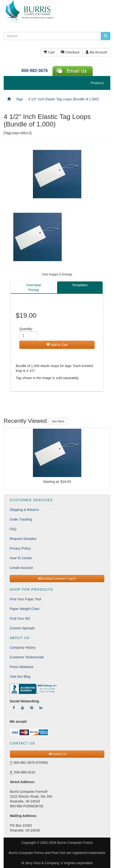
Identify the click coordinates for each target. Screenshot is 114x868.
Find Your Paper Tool (25, 599)
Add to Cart (57, 345)
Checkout (70, 52)
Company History (23, 647)
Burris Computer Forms (75, 843)
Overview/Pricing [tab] (34, 287)
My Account (96, 52)
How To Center (21, 558)
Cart (49, 52)
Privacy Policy (20, 548)
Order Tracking (21, 519)
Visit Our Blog (20, 677)
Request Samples (23, 539)
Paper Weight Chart (25, 609)
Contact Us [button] (57, 754)
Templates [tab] (80, 285)
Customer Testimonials (27, 657)
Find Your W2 (20, 618)
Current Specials (22, 628)
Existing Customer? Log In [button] (57, 579)
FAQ (13, 529)
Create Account (21, 568)
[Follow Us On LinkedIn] (41, 708)
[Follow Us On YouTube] (23, 708)
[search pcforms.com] (106, 36)
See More (58, 421)
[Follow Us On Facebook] (14, 708)
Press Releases (22, 667)
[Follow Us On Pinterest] (32, 708)
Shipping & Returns (24, 510)
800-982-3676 (34, 71)
